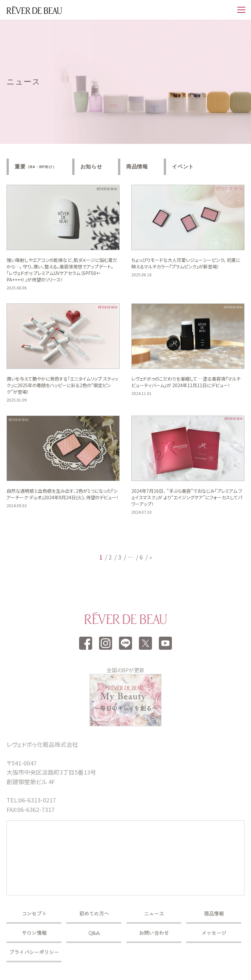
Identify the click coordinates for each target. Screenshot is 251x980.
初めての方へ (94, 913)
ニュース (154, 913)
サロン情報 (34, 933)
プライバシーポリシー (34, 952)
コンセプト (34, 913)
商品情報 (137, 167)
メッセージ (214, 933)
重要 (36, 167)
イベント (183, 167)
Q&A (94, 933)
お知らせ (91, 167)
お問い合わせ (154, 933)
